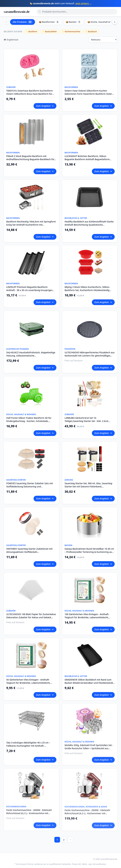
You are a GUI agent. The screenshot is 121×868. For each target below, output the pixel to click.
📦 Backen (73, 22)
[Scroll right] (115, 22)
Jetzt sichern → (84, 3)
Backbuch (91, 32)
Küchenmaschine (71, 32)
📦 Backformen (49, 22)
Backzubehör (50, 32)
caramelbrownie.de (17, 12)
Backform (32, 32)
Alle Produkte (23, 22)
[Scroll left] (6, 22)
